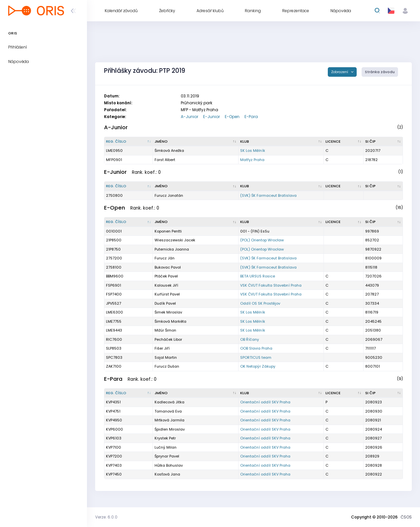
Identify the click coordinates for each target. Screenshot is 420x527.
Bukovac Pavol (168, 267)
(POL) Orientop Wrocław (262, 240)
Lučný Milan (166, 447)
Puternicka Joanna (172, 249)
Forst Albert (165, 160)
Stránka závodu (380, 72)
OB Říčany (250, 339)
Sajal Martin (166, 357)
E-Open (232, 117)
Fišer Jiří (162, 348)
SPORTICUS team (256, 357)
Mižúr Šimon (165, 330)
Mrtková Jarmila (169, 420)
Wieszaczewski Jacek (175, 240)
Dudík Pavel (165, 303)
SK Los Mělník (253, 151)
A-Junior (189, 117)
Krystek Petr (165, 438)
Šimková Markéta (170, 321)
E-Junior (211, 117)
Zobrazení (340, 72)
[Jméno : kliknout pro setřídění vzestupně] (196, 142)
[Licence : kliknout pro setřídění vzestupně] (344, 142)
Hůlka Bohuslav (169, 465)
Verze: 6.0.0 (106, 517)
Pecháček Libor (168, 339)
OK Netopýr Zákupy (258, 366)
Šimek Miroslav (168, 312)
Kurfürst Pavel (167, 294)
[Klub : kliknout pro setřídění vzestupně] (281, 142)
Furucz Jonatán (169, 195)
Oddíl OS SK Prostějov (260, 303)
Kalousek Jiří (166, 285)
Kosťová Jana (167, 474)
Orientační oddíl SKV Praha (265, 402)
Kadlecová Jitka (169, 402)
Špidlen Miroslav (170, 429)
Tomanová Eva (168, 411)
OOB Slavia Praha (256, 348)
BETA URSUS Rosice (258, 276)
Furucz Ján (165, 258)
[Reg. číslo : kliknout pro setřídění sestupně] (129, 142)
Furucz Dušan (167, 366)
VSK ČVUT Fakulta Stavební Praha (271, 285)
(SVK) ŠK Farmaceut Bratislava (268, 195)
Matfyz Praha (252, 160)
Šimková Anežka (169, 151)
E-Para (251, 117)
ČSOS (406, 517)
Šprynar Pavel (167, 456)
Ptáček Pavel (166, 276)
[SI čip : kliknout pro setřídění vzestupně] (383, 142)
